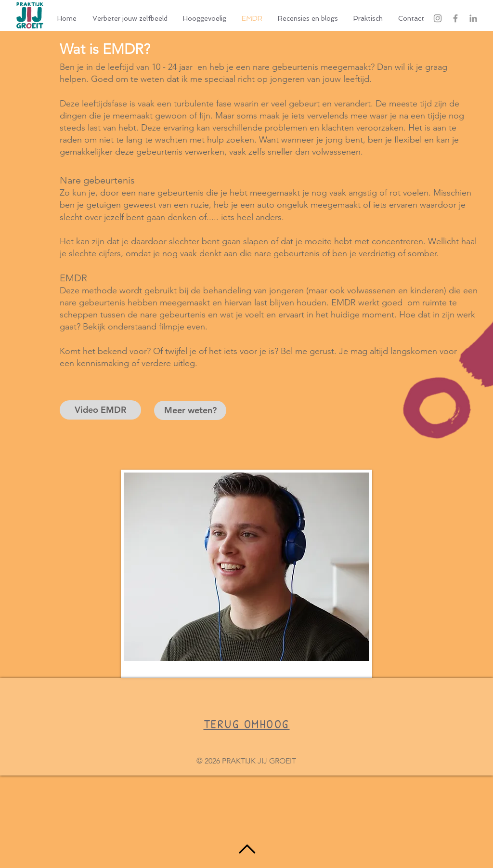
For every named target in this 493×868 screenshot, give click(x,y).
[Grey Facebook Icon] (455, 18)
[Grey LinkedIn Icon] (473, 18)
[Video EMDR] (100, 410)
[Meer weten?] (190, 410)
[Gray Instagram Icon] (438, 18)
